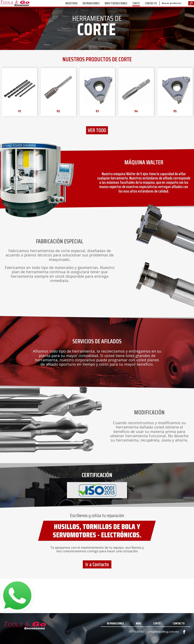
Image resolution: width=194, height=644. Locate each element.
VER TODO (97, 130)
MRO (138, 623)
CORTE (136, 3)
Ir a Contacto (97, 564)
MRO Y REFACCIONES (116, 3)
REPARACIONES (91, 3)
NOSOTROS (71, 3)
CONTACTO (151, 3)
